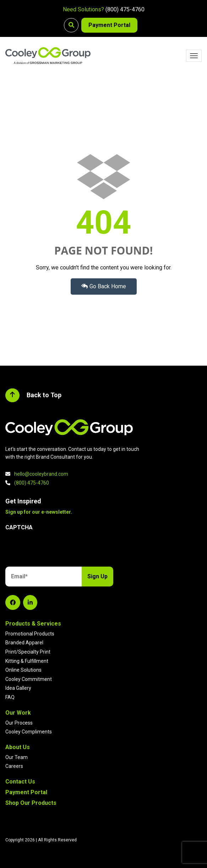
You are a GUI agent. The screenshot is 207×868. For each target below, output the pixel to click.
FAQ (10, 697)
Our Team (17, 757)
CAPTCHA (19, 527)
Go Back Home (104, 286)
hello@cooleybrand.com (41, 474)
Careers (14, 766)
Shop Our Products (31, 803)
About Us (18, 747)
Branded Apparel (24, 643)
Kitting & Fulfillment (27, 661)
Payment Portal (109, 25)
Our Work (18, 713)
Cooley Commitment (29, 679)
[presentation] (59, 550)
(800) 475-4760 (125, 9)
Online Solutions (23, 670)
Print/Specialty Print (28, 652)
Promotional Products (30, 634)
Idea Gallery (18, 688)
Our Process (19, 723)
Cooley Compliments (29, 732)
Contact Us (20, 782)
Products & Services (33, 624)
